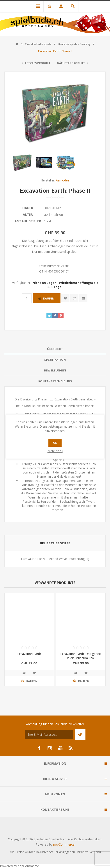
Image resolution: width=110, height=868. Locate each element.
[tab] (55, 349)
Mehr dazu (55, 451)
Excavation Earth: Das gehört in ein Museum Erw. (81, 656)
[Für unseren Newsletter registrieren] (49, 734)
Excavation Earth (29, 654)
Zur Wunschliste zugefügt (65, 298)
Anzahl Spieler (28, 221)
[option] (22, 163)
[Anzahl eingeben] (27, 298)
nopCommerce (64, 844)
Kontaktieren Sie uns (55, 381)
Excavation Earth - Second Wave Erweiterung (53, 559)
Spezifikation (55, 360)
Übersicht (55, 349)
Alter (28, 214)
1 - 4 (48, 221)
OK (55, 443)
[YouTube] (60, 748)
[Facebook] (39, 748)
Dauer (28, 208)
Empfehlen (83, 298)
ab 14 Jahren (53, 214)
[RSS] (71, 748)
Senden (80, 734)
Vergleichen (74, 298)
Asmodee (63, 180)
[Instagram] (50, 748)
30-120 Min (53, 208)
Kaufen (49, 298)
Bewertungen (55, 370)
